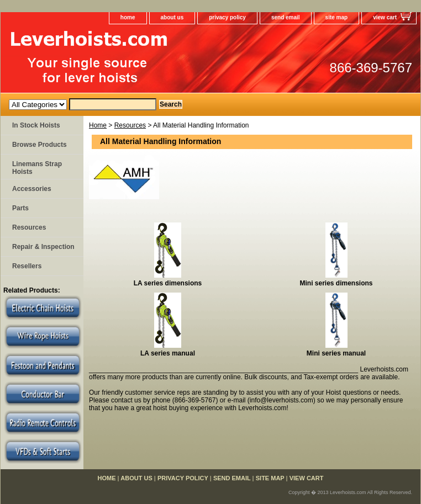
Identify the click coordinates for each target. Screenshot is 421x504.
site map (337, 17)
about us (172, 17)
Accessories (32, 189)
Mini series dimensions (336, 283)
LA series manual (168, 353)
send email (286, 17)
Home (98, 125)
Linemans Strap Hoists (37, 168)
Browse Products (40, 145)
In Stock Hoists (36, 125)
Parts (20, 208)
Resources (130, 125)
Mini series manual (336, 353)
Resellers (27, 266)
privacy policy (227, 17)
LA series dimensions (168, 283)
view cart (385, 17)
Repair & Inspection (43, 247)
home (128, 17)
